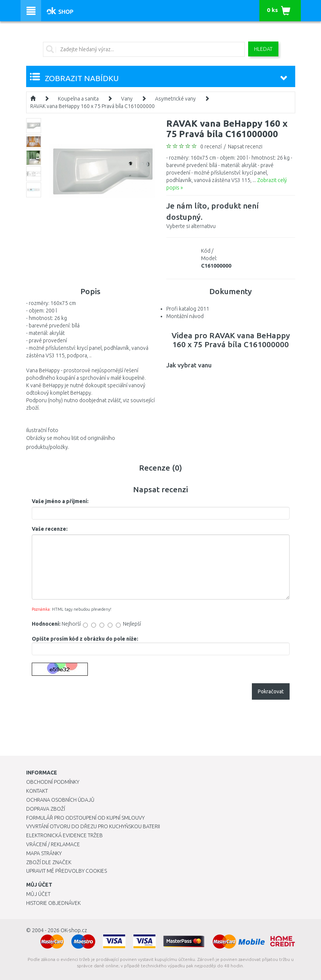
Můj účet (38, 894)
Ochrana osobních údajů (60, 800)
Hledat (263, 49)
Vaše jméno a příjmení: (60, 501)
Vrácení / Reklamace (53, 844)
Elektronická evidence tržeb (64, 835)
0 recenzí (211, 147)
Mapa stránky (44, 853)
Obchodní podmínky (53, 782)
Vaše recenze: (50, 529)
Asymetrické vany (175, 99)
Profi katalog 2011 (188, 309)
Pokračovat (271, 691)
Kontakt (37, 791)
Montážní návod (185, 316)
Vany (127, 99)
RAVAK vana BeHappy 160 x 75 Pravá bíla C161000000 (92, 106)
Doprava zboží (46, 809)
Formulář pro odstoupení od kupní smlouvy (85, 818)
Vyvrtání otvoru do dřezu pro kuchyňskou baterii (93, 826)
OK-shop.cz (74, 930)
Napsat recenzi (245, 147)
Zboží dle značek (49, 862)
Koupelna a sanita (78, 99)
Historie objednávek (53, 903)
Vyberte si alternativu (231, 215)
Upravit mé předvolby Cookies (67, 871)
